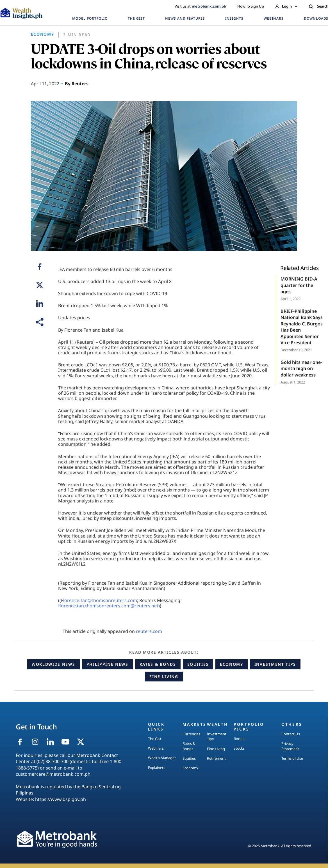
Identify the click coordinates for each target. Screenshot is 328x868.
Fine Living (164, 677)
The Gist (155, 739)
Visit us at (200, 6)
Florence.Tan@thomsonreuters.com (99, 600)
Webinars (156, 748)
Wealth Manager (162, 758)
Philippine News (107, 664)
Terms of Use (292, 758)
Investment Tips (275, 664)
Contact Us (291, 734)
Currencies (191, 734)
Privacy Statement (290, 746)
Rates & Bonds (158, 664)
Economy (232, 664)
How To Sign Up (251, 6)
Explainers (157, 768)
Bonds (239, 739)
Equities (198, 664)
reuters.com (149, 631)
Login (286, 6)
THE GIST (136, 18)
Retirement (216, 758)
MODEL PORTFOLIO (90, 18)
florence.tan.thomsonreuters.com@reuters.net (108, 606)
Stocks (239, 748)
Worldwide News (53, 664)
